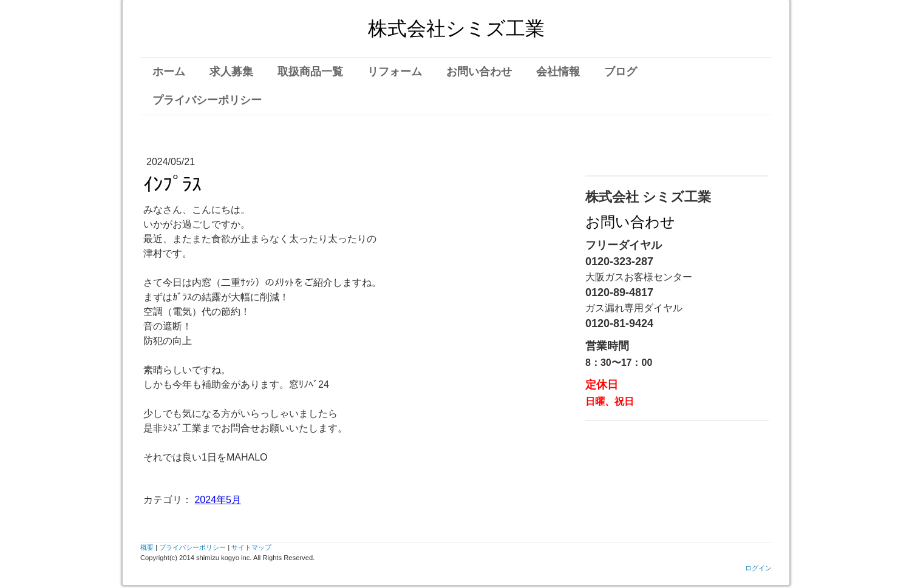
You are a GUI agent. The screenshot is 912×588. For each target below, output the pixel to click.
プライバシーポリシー (207, 100)
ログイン (758, 568)
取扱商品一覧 (310, 72)
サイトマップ (251, 547)
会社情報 (558, 72)
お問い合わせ (479, 72)
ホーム (169, 72)
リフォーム (395, 72)
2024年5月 (218, 500)
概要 (147, 547)
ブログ (621, 72)
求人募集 (231, 72)
